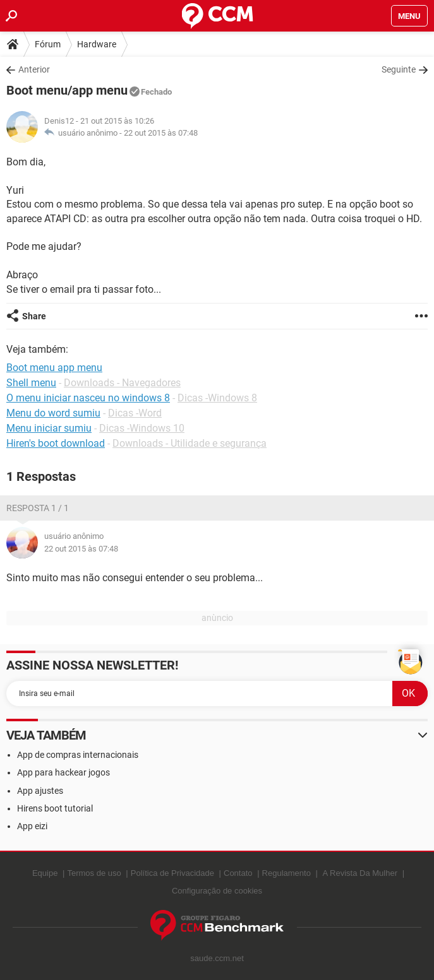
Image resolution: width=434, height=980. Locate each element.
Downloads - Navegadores (122, 383)
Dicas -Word (135, 413)
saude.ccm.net (217, 958)
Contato (238, 873)
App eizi (32, 826)
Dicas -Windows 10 (142, 428)
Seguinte (399, 69)
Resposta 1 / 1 (38, 508)
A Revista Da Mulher (360, 873)
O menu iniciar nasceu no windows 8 (88, 398)
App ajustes (40, 791)
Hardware (97, 44)
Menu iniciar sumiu (49, 428)
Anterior (34, 69)
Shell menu (31, 383)
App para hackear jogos (63, 772)
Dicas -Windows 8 (217, 398)
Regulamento (286, 873)
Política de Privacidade (172, 873)
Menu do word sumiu (53, 413)
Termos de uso (94, 873)
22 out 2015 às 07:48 (161, 133)
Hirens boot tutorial (55, 808)
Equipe (45, 873)
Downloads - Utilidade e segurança (190, 443)
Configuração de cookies (217, 891)
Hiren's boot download (56, 443)
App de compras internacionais (78, 755)
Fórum (48, 44)
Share (34, 316)
